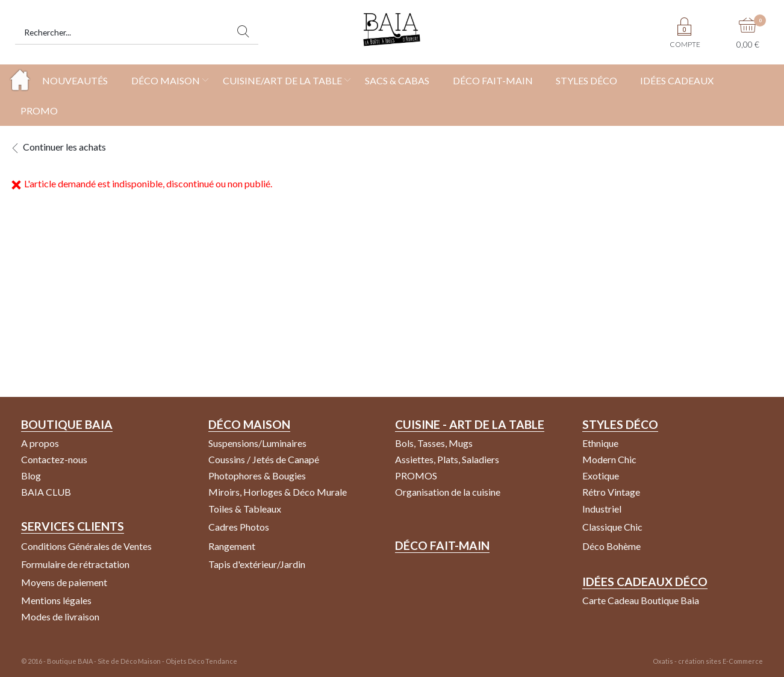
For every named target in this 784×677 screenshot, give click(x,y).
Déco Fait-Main (442, 545)
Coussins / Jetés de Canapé (264, 459)
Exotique (601, 476)
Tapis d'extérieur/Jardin (257, 564)
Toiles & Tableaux (245, 509)
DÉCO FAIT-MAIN (493, 80)
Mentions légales (56, 600)
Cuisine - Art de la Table (470, 424)
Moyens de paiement (64, 582)
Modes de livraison (60, 616)
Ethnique (600, 443)
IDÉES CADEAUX (677, 80)
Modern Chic (609, 459)
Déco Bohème (611, 546)
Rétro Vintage (611, 492)
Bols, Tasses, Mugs (434, 443)
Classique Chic (612, 527)
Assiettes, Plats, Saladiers (447, 459)
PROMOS (416, 476)
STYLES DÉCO (586, 80)
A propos (40, 443)
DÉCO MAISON (166, 80)
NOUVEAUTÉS (75, 80)
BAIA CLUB (46, 492)
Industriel (602, 509)
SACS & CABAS (397, 80)
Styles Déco (620, 424)
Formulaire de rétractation (75, 564)
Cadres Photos (239, 527)
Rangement (232, 546)
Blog (31, 476)
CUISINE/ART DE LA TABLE (282, 80)
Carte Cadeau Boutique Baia (641, 600)
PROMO (39, 111)
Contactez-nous (54, 459)
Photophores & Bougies (257, 476)
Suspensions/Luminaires (257, 443)
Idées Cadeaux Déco (645, 582)
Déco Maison (249, 424)
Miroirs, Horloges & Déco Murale (278, 492)
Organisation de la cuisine (448, 492)
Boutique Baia (67, 424)
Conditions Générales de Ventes (86, 546)
